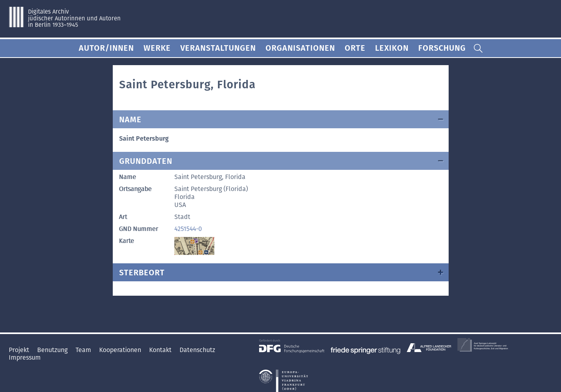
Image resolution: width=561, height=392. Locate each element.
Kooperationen (121, 350)
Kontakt (161, 350)
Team (84, 350)
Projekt (20, 350)
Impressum (25, 357)
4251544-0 (188, 229)
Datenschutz (197, 350)
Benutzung (53, 350)
